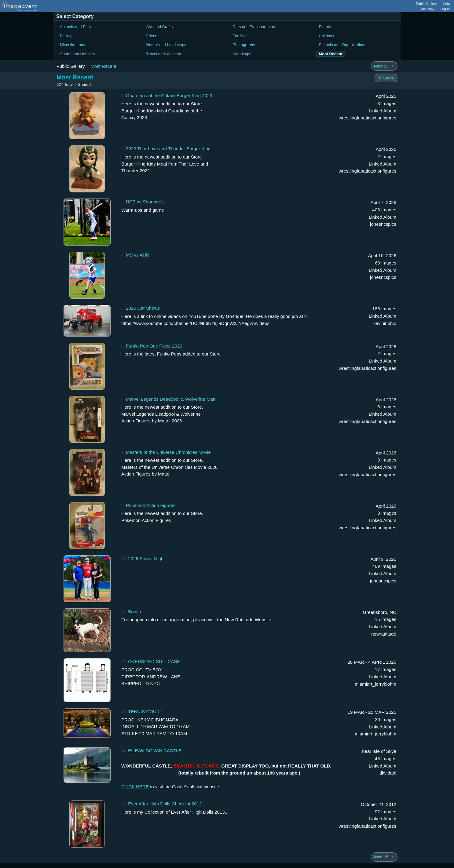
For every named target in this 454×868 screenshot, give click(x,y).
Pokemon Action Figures (151, 505)
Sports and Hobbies (77, 54)
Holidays (327, 36)
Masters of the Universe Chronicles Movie (168, 452)
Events (325, 27)
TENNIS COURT (145, 711)
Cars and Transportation (254, 27)
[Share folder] (386, 78)
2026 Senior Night (146, 558)
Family (66, 36)
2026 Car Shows (143, 308)
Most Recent (103, 66)
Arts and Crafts (160, 27)
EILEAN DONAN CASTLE (155, 751)
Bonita (135, 612)
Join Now (427, 9)
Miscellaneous (72, 45)
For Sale (240, 36)
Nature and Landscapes (167, 45)
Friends (153, 36)
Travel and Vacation (164, 54)
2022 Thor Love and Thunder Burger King (168, 149)
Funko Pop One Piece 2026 (154, 346)
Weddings (241, 54)
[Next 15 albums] (384, 66)
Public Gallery (427, 4)
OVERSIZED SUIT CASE (154, 661)
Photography (244, 45)
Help (446, 4)
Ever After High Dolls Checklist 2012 (165, 804)
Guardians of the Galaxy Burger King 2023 (169, 95)
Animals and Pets (75, 27)
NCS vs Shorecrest (145, 202)
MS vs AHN (138, 255)
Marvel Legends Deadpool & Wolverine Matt (171, 399)
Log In (445, 9)
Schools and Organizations (343, 45)
